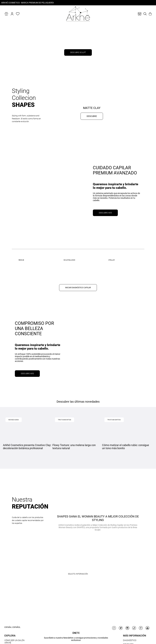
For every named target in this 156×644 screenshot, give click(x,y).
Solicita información (78, 574)
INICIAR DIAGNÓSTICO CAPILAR (78, 288)
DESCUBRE (92, 116)
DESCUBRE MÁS (105, 213)
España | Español (12, 627)
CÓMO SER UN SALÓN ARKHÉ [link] (14, 641)
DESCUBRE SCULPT (78, 52)
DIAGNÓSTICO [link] (130, 640)
